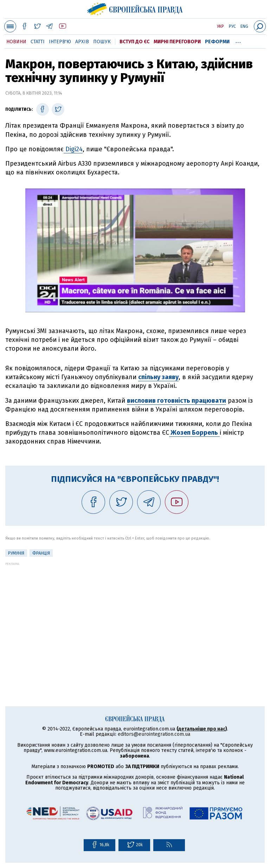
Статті (38, 42)
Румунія (16, 553)
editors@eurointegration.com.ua (154, 734)
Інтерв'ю (60, 42)
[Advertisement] (135, 615)
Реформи (217, 42)
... (238, 40)
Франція (41, 553)
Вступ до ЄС (134, 42)
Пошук (102, 42)
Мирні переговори (177, 42)
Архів (82, 42)
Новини (16, 42)
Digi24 (73, 149)
